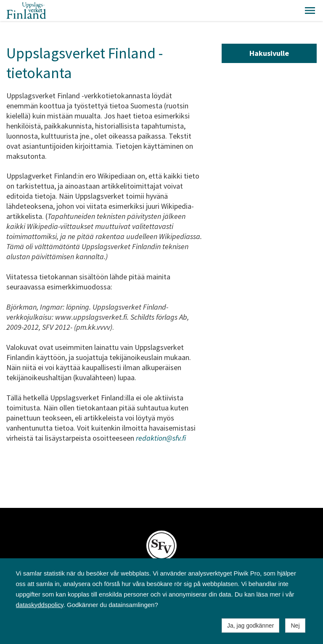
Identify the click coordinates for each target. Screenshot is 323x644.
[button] (310, 11)
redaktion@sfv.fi (161, 438)
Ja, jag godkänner (250, 626)
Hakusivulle (269, 53)
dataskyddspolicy (40, 605)
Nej (295, 626)
